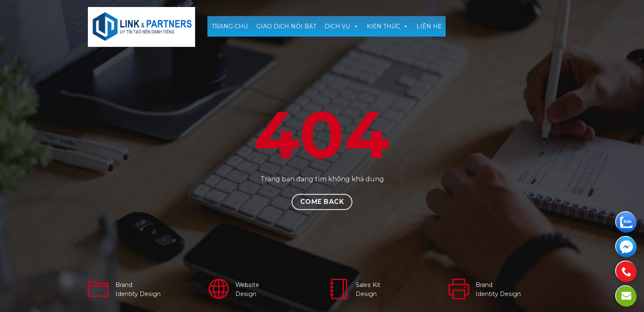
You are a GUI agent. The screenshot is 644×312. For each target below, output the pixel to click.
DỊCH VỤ (342, 26)
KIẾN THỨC (388, 26)
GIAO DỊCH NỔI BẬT (286, 26)
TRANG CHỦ (230, 26)
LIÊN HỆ (429, 26)
